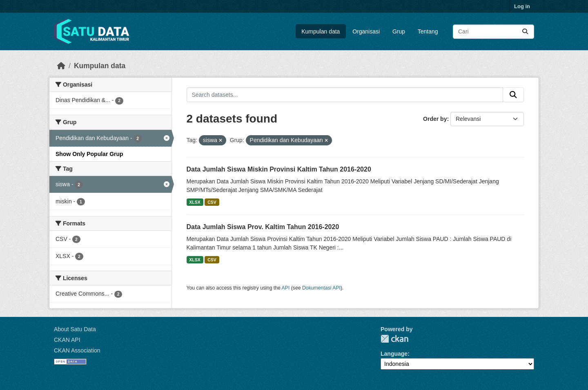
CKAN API (67, 340)
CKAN (394, 339)
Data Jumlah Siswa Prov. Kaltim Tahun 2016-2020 (263, 227)
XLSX (195, 202)
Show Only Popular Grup (89, 154)
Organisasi (366, 31)
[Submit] (525, 32)
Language (394, 354)
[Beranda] (61, 66)
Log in (522, 6)
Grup (399, 31)
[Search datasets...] (493, 32)
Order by (435, 119)
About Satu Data (75, 329)
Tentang (428, 31)
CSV (212, 202)
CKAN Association (77, 350)
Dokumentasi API (321, 288)
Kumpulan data (321, 31)
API (286, 288)
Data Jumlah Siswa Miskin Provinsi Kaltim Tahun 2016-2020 (279, 169)
